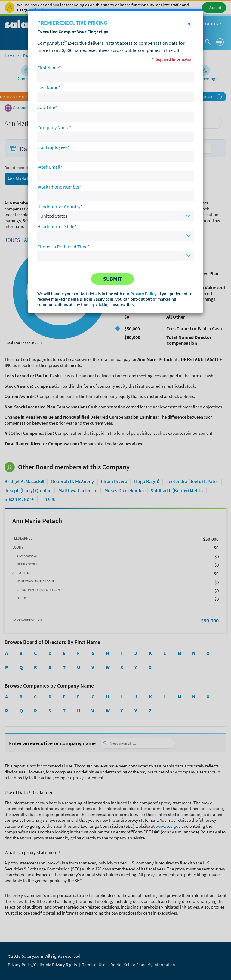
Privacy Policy (143, 294)
